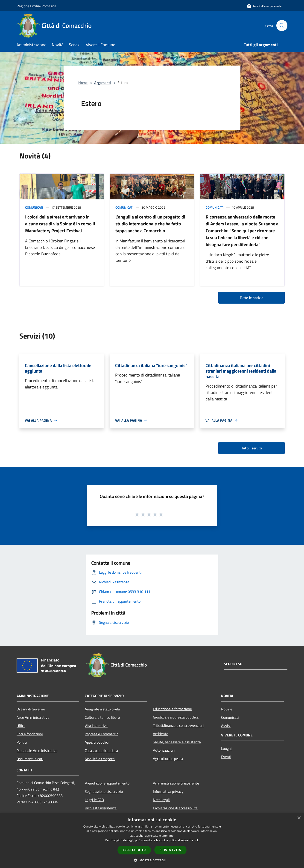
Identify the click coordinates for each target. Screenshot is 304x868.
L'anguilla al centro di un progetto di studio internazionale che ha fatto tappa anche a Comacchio (150, 224)
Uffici (21, 726)
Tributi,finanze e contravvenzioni (179, 725)
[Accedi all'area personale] (264, 6)
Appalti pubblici (97, 742)
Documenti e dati (30, 759)
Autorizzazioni (164, 750)
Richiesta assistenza (101, 808)
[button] (152, 860)
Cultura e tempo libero (102, 717)
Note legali (161, 800)
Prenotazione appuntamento (107, 783)
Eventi (226, 757)
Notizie (227, 709)
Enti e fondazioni (30, 734)
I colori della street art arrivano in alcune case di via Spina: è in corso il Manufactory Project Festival (60, 224)
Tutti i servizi (252, 448)
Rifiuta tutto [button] (171, 850)
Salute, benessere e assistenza (177, 742)
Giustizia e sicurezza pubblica (176, 717)
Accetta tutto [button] (134, 850)
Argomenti (102, 83)
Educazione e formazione (172, 709)
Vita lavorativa (96, 726)
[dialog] (152, 841)
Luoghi (226, 748)
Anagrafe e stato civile (102, 709)
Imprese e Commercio (102, 734)
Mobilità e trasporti (100, 759)
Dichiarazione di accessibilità (175, 808)
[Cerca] (282, 26)
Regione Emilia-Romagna (36, 6)
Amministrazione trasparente (176, 783)
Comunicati (34, 207)
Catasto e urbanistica (101, 750)
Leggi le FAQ (94, 800)
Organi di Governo (31, 709)
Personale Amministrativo (37, 750)
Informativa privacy (168, 791)
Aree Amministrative (33, 717)
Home (83, 83)
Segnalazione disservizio (104, 791)
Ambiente (161, 734)
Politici (22, 742)
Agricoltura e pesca (168, 759)
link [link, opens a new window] (196, 840)
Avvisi (226, 726)
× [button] (299, 818)
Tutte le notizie (251, 298)
